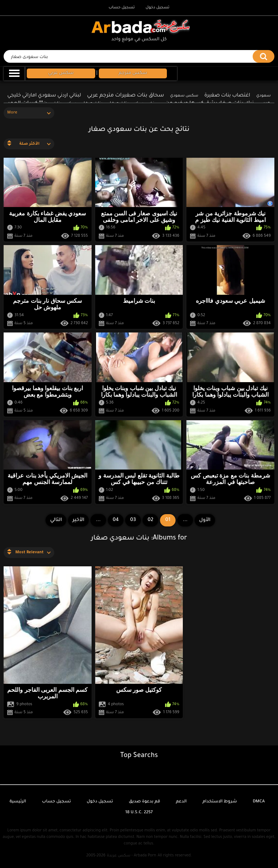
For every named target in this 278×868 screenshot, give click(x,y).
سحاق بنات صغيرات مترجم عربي (126, 96)
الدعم (181, 802)
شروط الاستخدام (220, 802)
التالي (56, 520)
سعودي (264, 96)
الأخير (78, 520)
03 (133, 520)
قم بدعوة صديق (145, 802)
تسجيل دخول (157, 8)
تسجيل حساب (122, 8)
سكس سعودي (184, 96)
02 (151, 520)
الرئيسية (18, 802)
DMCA (259, 802)
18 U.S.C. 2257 (139, 813)
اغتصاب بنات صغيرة (227, 96)
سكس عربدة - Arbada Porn (131, 856)
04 (116, 520)
